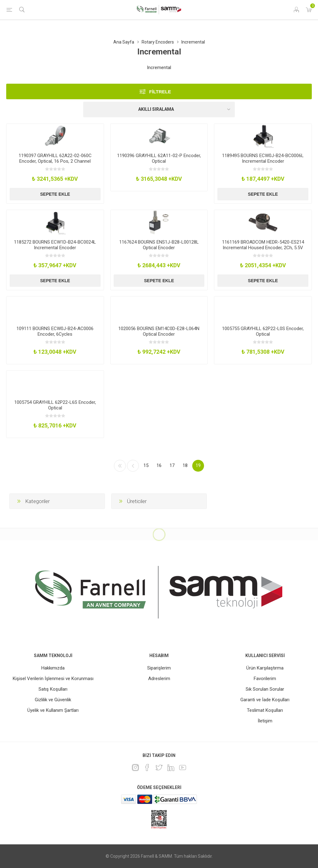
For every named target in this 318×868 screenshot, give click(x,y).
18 (185, 465)
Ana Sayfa (124, 42)
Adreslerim (159, 679)
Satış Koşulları (53, 689)
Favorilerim (265, 679)
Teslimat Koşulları (265, 710)
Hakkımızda (53, 668)
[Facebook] (147, 768)
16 (159, 465)
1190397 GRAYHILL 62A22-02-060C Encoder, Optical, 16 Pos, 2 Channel (55, 158)
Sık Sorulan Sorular (265, 689)
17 (172, 465)
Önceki (133, 466)
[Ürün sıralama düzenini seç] (159, 110)
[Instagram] (135, 768)
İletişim (265, 721)
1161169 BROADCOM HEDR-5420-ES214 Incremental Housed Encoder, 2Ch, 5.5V (263, 245)
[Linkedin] (171, 768)
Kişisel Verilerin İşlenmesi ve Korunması (53, 679)
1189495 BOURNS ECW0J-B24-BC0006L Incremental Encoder (263, 158)
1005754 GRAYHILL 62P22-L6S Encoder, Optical (55, 405)
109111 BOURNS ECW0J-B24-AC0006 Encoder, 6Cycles (55, 331)
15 (146, 465)
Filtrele (160, 92)
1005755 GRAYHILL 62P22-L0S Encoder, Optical (263, 331)
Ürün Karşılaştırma (265, 668)
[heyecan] (159, 768)
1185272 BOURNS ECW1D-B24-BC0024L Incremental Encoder (55, 245)
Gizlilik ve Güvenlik (53, 700)
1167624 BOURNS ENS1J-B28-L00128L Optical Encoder (159, 245)
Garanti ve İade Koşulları (265, 700)
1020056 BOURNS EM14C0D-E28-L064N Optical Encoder (159, 331)
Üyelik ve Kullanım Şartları (53, 710)
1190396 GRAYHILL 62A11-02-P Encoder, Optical (159, 158)
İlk (120, 466)
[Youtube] (183, 768)
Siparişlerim (159, 668)
